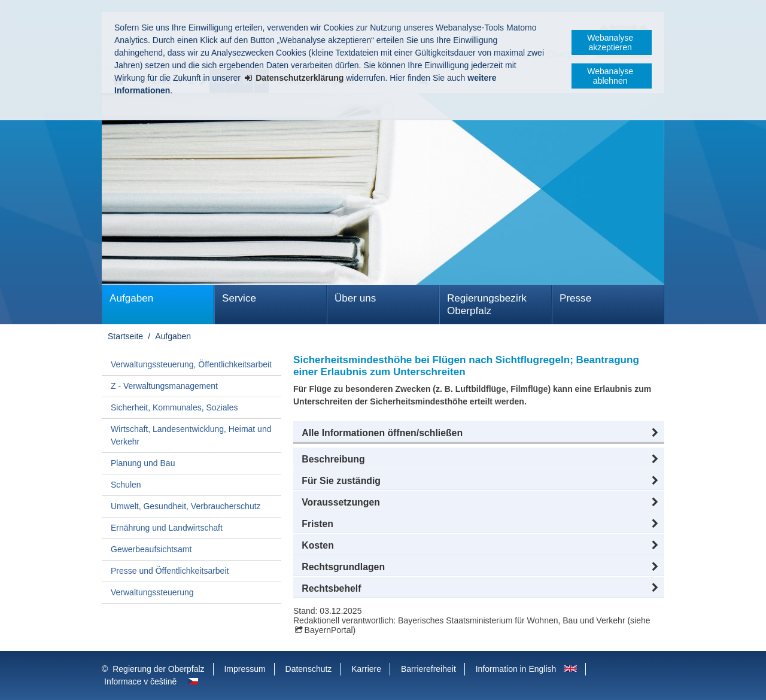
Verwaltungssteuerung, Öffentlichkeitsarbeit (191, 364)
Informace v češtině (140, 681)
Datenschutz (309, 669)
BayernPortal (329, 630)
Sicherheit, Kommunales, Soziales (174, 407)
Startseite (125, 336)
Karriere (366, 669)
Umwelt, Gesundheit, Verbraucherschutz (186, 506)
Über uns (355, 298)
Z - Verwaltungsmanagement (164, 386)
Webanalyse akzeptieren (610, 42)
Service (239, 298)
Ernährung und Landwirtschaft (167, 528)
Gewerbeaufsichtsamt (151, 549)
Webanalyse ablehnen (610, 76)
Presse (575, 298)
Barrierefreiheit (428, 669)
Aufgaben (131, 298)
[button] (479, 433)
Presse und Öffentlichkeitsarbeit (170, 571)
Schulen (126, 485)
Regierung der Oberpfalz (158, 669)
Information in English (516, 669)
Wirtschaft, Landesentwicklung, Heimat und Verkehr (191, 435)
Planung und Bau (143, 463)
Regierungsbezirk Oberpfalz (487, 305)
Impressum (244, 669)
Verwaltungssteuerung (152, 592)
